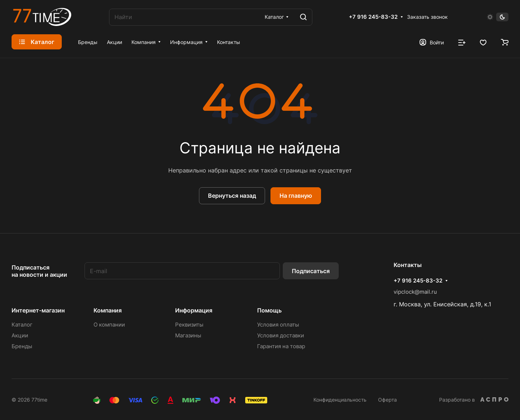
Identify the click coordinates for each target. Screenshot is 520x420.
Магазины (188, 335)
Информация (194, 310)
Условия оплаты (278, 325)
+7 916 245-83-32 (373, 17)
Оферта (387, 400)
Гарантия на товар (281, 346)
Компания (108, 310)
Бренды (22, 346)
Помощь (269, 310)
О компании (109, 325)
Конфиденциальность (340, 400)
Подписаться (311, 271)
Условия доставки (281, 335)
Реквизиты (189, 325)
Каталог (22, 325)
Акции (20, 335)
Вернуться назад (232, 196)
